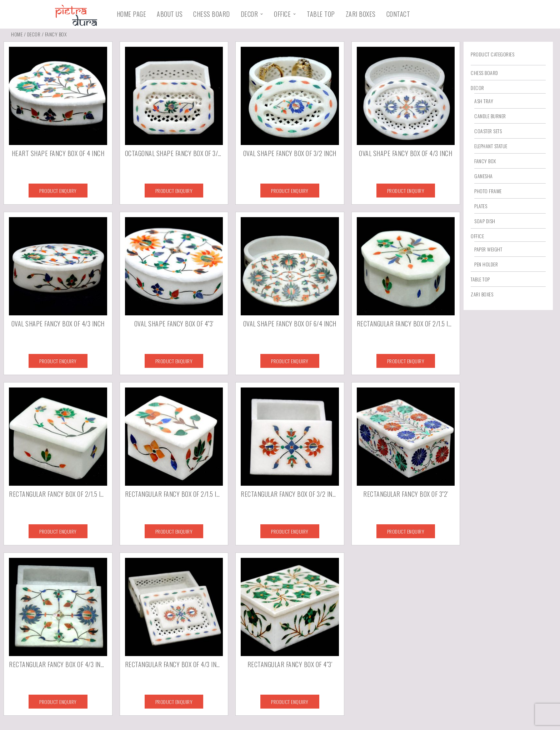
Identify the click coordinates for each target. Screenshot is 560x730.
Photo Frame (488, 191)
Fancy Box (485, 161)
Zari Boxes (361, 14)
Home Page (132, 14)
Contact (398, 14)
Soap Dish (485, 221)
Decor (249, 14)
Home (17, 34)
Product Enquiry (58, 191)
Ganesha (484, 176)
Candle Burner (490, 116)
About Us (170, 14)
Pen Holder (486, 264)
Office (282, 14)
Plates (481, 206)
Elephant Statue (491, 146)
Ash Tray (484, 101)
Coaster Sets (488, 131)
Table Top (321, 14)
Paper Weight (488, 249)
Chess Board (212, 14)
